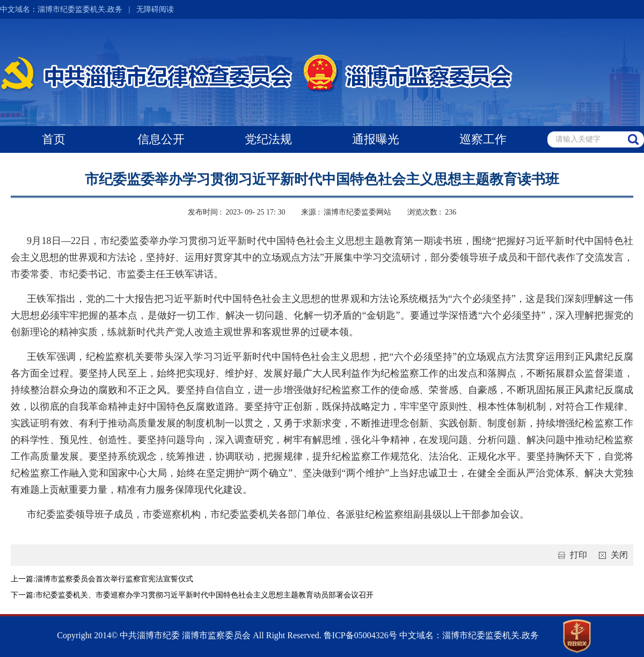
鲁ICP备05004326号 (359, 635)
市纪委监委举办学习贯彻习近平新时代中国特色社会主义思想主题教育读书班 (322, 179)
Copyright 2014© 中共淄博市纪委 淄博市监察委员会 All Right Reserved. (189, 635)
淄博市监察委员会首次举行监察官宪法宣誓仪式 (114, 579)
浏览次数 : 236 (432, 212)
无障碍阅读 (155, 9)
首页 (54, 139)
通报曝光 (376, 139)
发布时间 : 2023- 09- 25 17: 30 (237, 212)
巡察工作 (483, 139)
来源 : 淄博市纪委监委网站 (346, 212)
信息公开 (161, 139)
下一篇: (23, 595)
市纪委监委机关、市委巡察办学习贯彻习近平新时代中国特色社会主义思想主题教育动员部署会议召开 (204, 595)
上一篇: (23, 579)
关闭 (611, 555)
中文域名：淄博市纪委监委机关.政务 (61, 9)
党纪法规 (268, 139)
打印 (570, 555)
